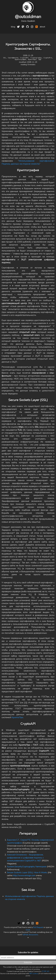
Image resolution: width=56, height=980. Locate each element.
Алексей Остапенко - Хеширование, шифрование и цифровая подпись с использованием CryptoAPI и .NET (25, 858)
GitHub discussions (30, 935)
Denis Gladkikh (28, 21)
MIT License (34, 974)
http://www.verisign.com (24, 875)
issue (28, 930)
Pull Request (38, 927)
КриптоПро (17, 717)
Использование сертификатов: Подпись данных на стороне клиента (28, 162)
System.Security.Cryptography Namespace (27, 867)
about (42, 27)
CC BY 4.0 (45, 971)
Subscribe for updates (28, 952)
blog (13, 27)
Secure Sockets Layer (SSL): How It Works (27, 873)
